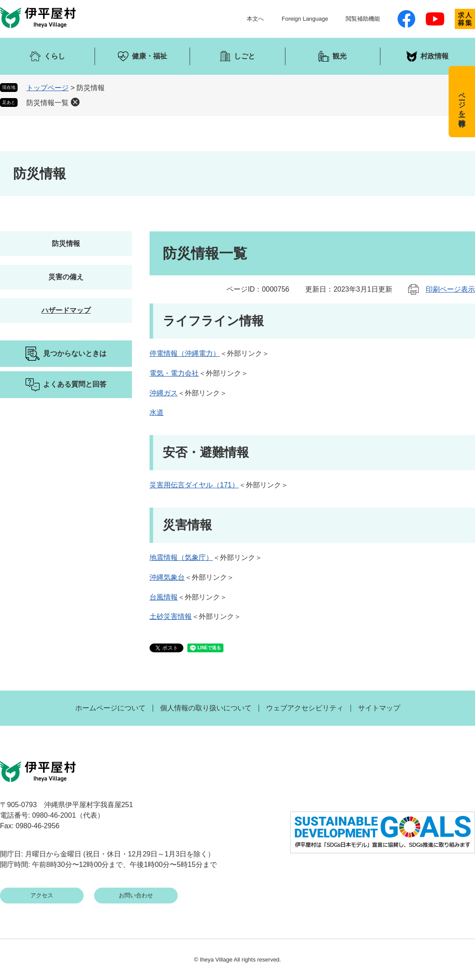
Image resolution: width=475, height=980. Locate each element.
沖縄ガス (164, 393)
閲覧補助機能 (363, 19)
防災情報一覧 (47, 103)
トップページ (47, 88)
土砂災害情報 (171, 616)
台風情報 (164, 597)
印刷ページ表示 (450, 289)
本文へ (255, 19)
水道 (157, 412)
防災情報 (66, 243)
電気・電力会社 (174, 373)
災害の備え (66, 277)
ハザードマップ (66, 310)
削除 (75, 102)
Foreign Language (305, 19)
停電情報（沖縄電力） (185, 353)
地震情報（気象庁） (181, 558)
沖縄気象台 (167, 577)
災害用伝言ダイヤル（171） (194, 485)
